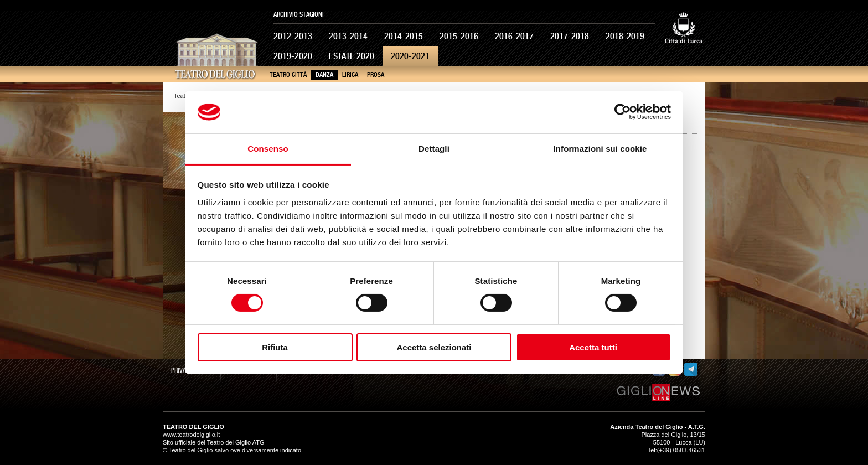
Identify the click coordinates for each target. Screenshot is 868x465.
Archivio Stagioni (299, 14)
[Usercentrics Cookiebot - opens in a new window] (622, 112)
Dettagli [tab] (434, 149)
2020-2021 (410, 56)
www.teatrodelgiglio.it (191, 435)
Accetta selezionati (434, 347)
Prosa (376, 75)
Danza (324, 75)
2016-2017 (514, 36)
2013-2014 (348, 36)
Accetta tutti (593, 347)
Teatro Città (288, 75)
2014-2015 (404, 36)
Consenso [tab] (268, 149)
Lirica (350, 75)
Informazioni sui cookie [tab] (600, 149)
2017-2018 (570, 36)
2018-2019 (625, 36)
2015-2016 (459, 36)
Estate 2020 (352, 56)
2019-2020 (293, 56)
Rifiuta (275, 347)
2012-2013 (293, 36)
